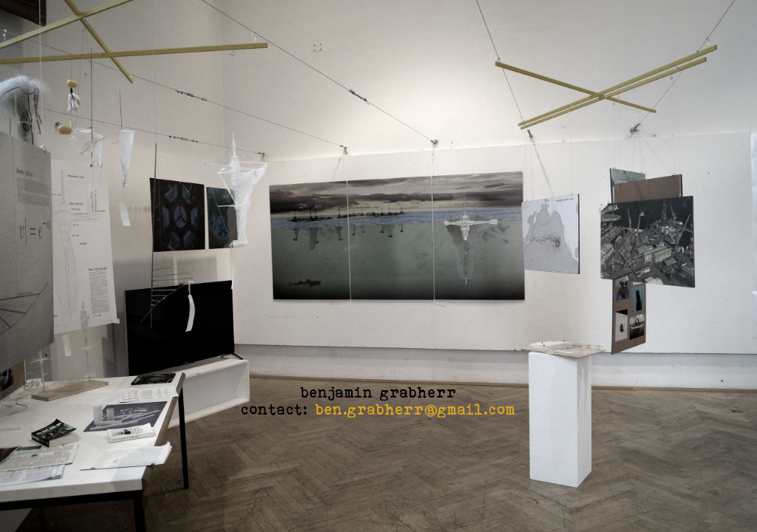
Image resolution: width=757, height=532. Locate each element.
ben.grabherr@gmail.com (416, 409)
